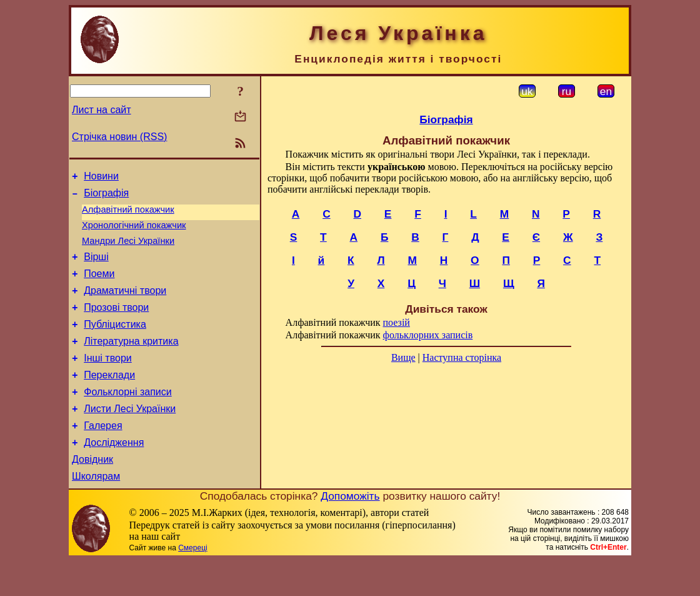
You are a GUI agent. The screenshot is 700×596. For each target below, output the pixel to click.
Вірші (96, 268)
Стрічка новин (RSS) (119, 137)
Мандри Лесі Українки (128, 250)
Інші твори (108, 381)
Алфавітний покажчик (128, 215)
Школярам (96, 512)
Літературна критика (131, 362)
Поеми (99, 287)
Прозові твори (116, 324)
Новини (101, 178)
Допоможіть (350, 532)
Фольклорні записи (127, 418)
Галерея (103, 456)
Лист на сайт (102, 110)
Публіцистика (115, 343)
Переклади (109, 399)
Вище (403, 357)
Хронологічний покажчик (134, 233)
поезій (397, 322)
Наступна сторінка (462, 357)
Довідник (92, 493)
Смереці (192, 583)
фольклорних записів (428, 335)
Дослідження (114, 474)
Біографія (106, 197)
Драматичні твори (125, 306)
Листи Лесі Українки (130, 437)
